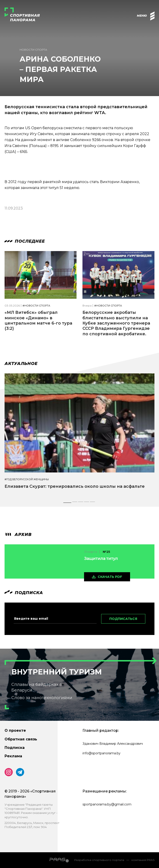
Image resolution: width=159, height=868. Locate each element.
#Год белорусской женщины (27, 479)
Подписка (15, 748)
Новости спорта (33, 50)
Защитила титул (101, 559)
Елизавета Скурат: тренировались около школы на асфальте (75, 486)
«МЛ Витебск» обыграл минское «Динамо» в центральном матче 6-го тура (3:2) (38, 320)
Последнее (25, 241)
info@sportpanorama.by (101, 753)
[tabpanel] (79, 435)
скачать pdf (110, 577)
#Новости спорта (36, 306)
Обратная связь (21, 739)
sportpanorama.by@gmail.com (107, 804)
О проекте (15, 730)
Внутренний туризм (57, 672)
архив (18, 535)
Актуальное (21, 364)
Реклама (13, 756)
